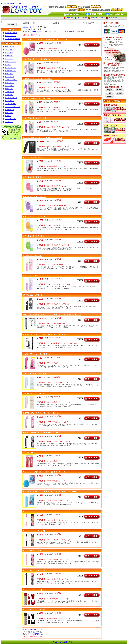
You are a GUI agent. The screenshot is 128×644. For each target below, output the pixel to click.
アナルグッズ (10, 92)
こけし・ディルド (11, 80)
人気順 (62, 31)
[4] (31, 35)
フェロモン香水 (10, 104)
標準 (55, 31)
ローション (9, 53)
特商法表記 (70, 18)
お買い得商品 (10, 47)
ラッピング (9, 122)
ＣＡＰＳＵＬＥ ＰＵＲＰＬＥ (34, 197)
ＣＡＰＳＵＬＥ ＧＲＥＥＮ (34, 236)
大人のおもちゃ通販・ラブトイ (11, 4)
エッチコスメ (10, 101)
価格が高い (81, 31)
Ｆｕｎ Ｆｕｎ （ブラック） (34, 610)
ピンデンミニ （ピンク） (33, 256)
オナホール (9, 56)
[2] (26, 35)
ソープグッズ (10, 77)
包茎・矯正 (9, 74)
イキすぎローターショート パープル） (38, 79)
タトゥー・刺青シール (13, 107)
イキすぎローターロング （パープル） (38, 118)
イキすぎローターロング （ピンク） (37, 98)
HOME (25, 27)
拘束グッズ (9, 89)
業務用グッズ (10, 110)
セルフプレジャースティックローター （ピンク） (42, 413)
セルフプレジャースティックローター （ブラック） (42, 433)
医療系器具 (9, 95)
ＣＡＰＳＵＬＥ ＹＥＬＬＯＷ (34, 216)
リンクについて (82, 18)
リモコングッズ (10, 68)
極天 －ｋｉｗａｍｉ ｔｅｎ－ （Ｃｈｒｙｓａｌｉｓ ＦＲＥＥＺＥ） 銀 (52, 315)
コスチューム (10, 83)
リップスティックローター (33, 157)
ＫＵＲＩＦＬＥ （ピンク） (34, 511)
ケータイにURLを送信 (13, 138)
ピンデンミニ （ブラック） (34, 295)
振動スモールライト (30, 452)
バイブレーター (10, 62)
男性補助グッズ (10, 71)
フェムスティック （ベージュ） (35, 393)
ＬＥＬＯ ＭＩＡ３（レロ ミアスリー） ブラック (42, 138)
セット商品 (9, 50)
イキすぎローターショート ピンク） (37, 59)
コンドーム (9, 59)
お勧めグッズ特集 (11, 33)
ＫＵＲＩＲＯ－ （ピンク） (34, 551)
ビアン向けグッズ (11, 98)
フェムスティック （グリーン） (35, 374)
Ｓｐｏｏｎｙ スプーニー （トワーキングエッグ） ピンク (46, 39)
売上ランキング (10, 36)
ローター (8, 65)
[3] (28, 35)
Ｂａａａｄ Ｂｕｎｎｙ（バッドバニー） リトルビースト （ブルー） (50, 492)
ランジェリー (10, 86)
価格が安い (71, 31)
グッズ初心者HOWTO (12, 39)
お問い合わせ (113, 18)
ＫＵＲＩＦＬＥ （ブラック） (34, 531)
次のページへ (37, 35)
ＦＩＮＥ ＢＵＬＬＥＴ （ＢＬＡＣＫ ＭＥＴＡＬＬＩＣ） (46, 334)
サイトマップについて (98, 18)
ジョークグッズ (10, 119)
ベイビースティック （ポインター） (37, 354)
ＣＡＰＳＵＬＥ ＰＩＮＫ (33, 177)
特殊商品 (8, 116)
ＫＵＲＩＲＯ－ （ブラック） (34, 570)
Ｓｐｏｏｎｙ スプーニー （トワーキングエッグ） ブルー (46, 472)
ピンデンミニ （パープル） (34, 275)
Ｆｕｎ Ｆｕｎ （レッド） (34, 590)
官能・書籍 (9, 113)
